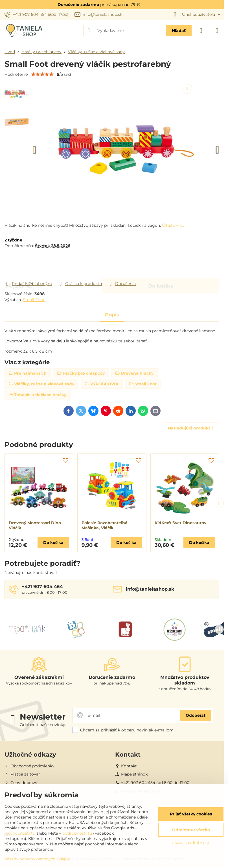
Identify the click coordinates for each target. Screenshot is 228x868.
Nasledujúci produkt (191, 428)
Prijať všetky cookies (191, 814)
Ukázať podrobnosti (191, 843)
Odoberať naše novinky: (43, 725)
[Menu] (217, 31)
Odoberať (196, 715)
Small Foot (34, 300)
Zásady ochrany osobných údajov (37, 859)
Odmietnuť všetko (191, 830)
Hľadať (179, 31)
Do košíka (161, 264)
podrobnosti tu (20, 833)
